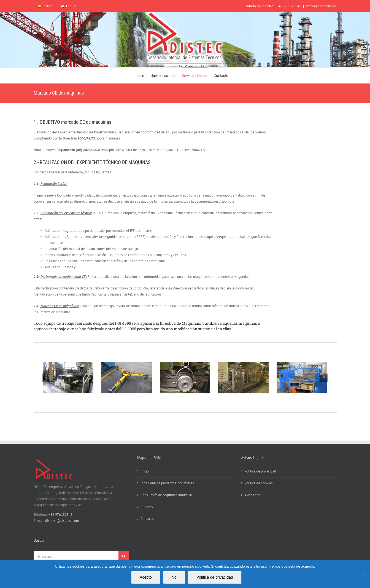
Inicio (145, 471)
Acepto (146, 577)
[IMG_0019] (243, 378)
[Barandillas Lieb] (68, 378)
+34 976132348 (60, 515)
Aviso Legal (253, 495)
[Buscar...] (76, 556)
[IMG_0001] (126, 378)
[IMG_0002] (185, 378)
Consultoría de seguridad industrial (166, 495)
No (174, 577)
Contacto (147, 519)
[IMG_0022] (302, 378)
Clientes (147, 507)
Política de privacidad (260, 471)
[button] (46, 378)
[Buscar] (124, 556)
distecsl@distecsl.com (321, 6)
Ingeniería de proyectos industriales (167, 483)
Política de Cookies (258, 483)
